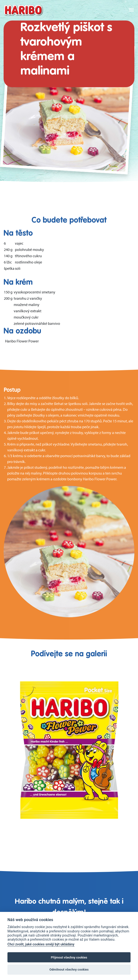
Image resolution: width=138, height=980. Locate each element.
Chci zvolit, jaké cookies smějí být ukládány (41, 944)
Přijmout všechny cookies (69, 957)
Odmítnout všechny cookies (69, 969)
